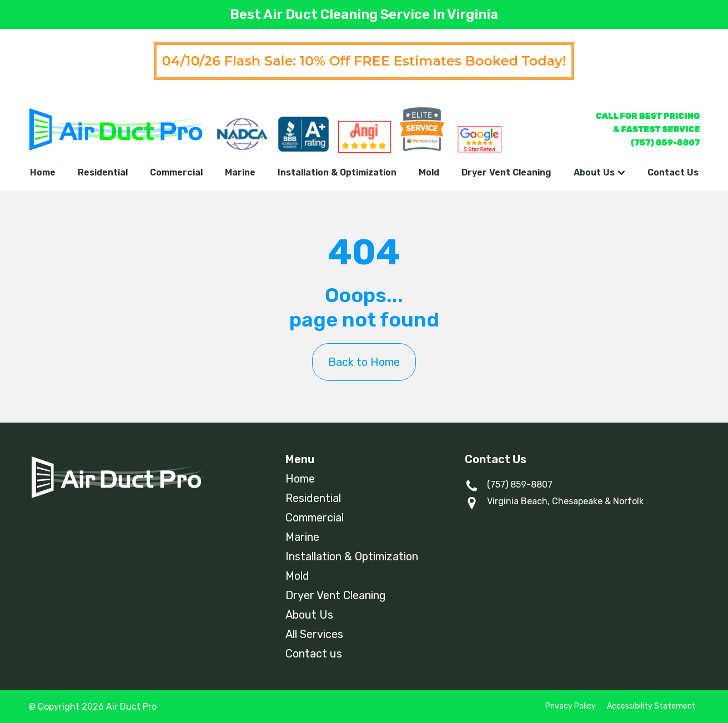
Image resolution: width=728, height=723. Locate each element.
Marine (240, 172)
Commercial (176, 172)
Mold (429, 172)
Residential (103, 172)
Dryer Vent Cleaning (506, 172)
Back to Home (364, 362)
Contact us (314, 654)
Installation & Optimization (337, 172)
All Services (314, 634)
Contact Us (673, 172)
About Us (599, 172)
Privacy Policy (571, 706)
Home (43, 172)
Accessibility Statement (651, 706)
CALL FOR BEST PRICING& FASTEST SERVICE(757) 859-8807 (648, 129)
